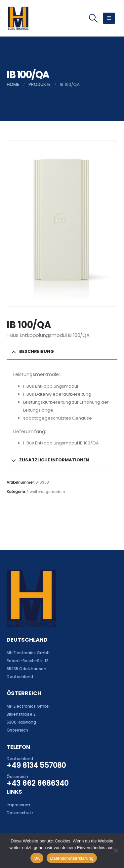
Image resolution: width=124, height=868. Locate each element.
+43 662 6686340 (38, 783)
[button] (93, 18)
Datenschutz (20, 813)
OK (37, 858)
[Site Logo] (18, 18)
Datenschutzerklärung (72, 858)
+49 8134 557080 (36, 765)
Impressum (18, 805)
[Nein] (116, 850)
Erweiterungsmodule (46, 492)
